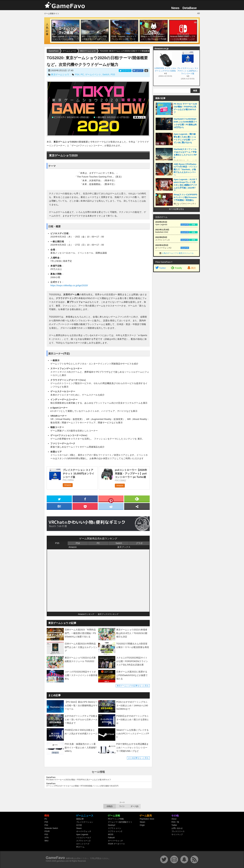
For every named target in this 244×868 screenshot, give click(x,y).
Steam (79, 828)
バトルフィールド (84, 838)
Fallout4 (111, 838)
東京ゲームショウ (60, 74)
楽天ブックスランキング (108, 614)
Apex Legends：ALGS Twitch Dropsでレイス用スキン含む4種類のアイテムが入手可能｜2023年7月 (185, 185)
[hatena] (59, 506)
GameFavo (55, 858)
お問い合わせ (177, 828)
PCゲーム (80, 847)
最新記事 (80, 819)
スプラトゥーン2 (83, 841)
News (175, 8)
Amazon (68, 485)
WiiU (46, 841)
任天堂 (79, 825)
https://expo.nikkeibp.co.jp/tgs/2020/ (69, 285)
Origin (142, 825)
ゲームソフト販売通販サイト (120, 822)
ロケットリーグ (83, 844)
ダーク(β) (135, 806)
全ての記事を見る (176, 209)
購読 (191, 268)
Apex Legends (82, 835)
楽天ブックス (124, 547)
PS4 (77, 74)
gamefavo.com (63, 861)
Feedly (176, 268)
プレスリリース (178, 831)
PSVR (47, 831)
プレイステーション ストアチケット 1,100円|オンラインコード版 (188, 71)
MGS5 (111, 835)
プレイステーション (85, 822)
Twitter (160, 268)
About (174, 819)
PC (82, 74)
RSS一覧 (175, 822)
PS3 (46, 835)
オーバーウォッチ (84, 831)
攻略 (193, 225)
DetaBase (190, 8)
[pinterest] (111, 499)
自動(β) (110, 806)
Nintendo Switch (51, 828)
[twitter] (59, 499)
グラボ (139, 543)
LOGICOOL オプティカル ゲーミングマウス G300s (165, 70)
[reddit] (111, 506)
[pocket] (85, 506)
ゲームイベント (93, 74)
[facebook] (85, 499)
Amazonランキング (86, 614)
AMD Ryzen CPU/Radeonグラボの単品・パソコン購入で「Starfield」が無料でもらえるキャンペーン (185, 170)
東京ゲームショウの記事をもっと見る (133, 686)
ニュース (185, 225)
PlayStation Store (147, 819)
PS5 (113, 74)
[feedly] (137, 499)
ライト (122, 806)
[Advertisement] (176, 321)
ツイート (125, 71)
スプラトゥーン (115, 828)
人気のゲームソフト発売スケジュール (178, 253)
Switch (106, 74)
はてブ (138, 71)
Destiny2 (112, 825)
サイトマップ (177, 835)
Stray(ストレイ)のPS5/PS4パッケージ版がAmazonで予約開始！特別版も (185, 197)
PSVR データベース (116, 844)
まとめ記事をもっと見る (138, 758)
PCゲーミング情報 (116, 819)
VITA (47, 838)
